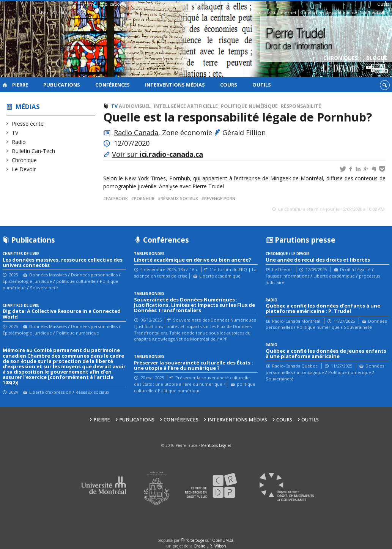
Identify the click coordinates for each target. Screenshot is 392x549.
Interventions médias (180, 4)
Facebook (117, 198)
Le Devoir (24, 169)
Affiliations (63, 12)
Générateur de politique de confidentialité (344, 12)
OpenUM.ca (223, 540)
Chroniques (341, 65)
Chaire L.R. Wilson (210, 546)
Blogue (377, 65)
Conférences (142, 4)
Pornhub (144, 198)
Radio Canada (136, 133)
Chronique (24, 160)
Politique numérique (249, 106)
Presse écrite (28, 124)
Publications (112, 4)
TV (15, 133)
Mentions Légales (216, 445)
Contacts (86, 12)
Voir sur (157, 154)
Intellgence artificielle (186, 106)
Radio (19, 142)
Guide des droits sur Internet (267, 12)
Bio (45, 12)
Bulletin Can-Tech (34, 151)
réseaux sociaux (179, 198)
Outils (383, 4)
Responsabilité (301, 106)
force (195, 540)
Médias (28, 106)
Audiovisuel (135, 106)
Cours (212, 4)
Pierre (89, 4)
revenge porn (220, 198)
